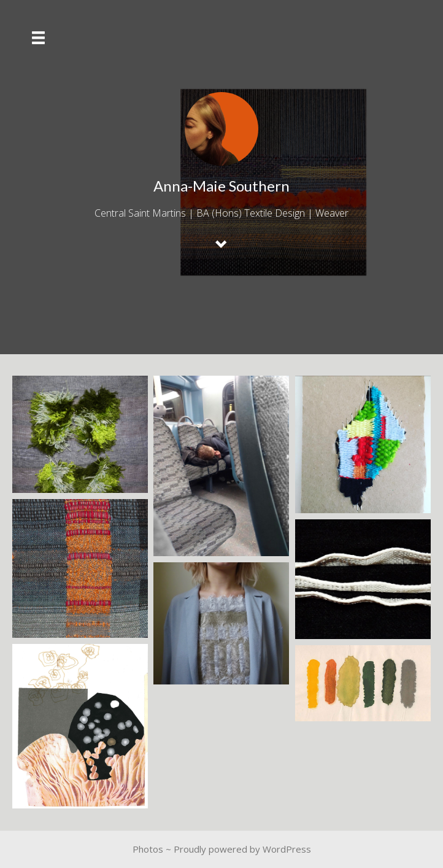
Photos (148, 849)
